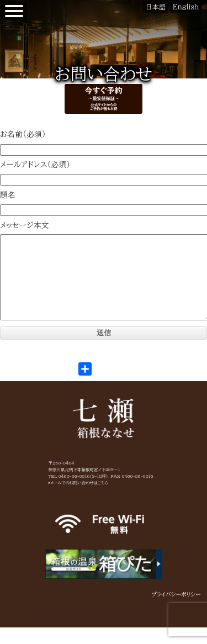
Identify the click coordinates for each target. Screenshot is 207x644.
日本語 (156, 7)
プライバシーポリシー (176, 611)
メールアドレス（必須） (35, 165)
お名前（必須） (23, 134)
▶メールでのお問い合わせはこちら (79, 499)
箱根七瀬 (104, 434)
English (186, 7)
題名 (8, 195)
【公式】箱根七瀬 (0, 6)
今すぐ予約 (104, 98)
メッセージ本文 (25, 225)
